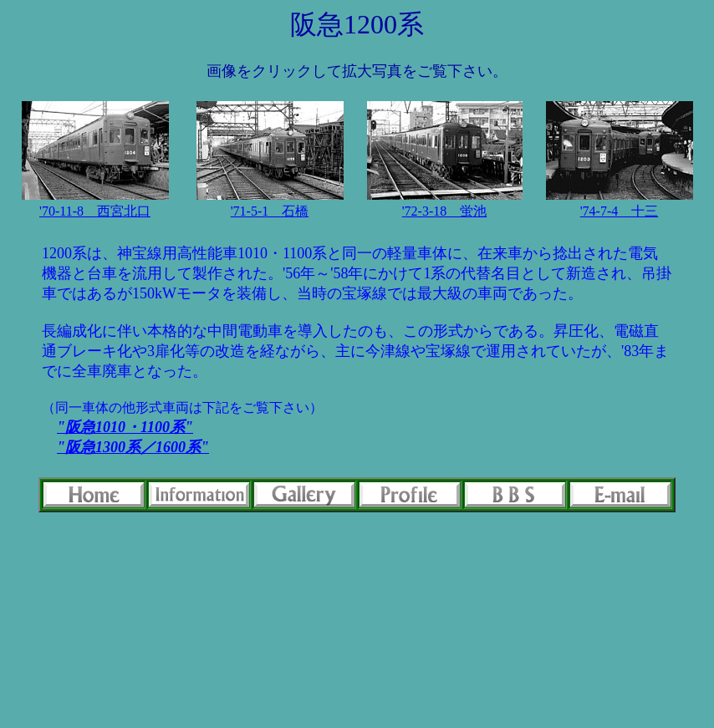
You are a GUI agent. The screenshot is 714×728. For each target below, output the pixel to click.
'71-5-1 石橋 (270, 211)
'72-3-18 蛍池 (445, 211)
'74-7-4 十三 (620, 211)
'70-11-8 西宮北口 (95, 211)
